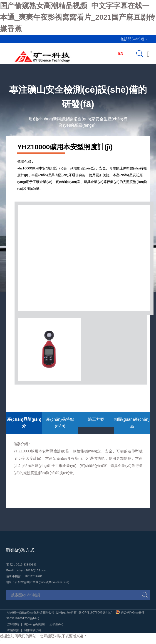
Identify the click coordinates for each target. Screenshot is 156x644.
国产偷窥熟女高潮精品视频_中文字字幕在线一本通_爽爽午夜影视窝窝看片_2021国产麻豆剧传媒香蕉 (78, 17)
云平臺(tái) (56, 624)
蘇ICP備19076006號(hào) (95, 612)
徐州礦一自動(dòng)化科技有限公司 (31, 612)
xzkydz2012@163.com (32, 570)
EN (121, 53)
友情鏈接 (13, 630)
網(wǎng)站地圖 (34, 624)
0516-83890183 (26, 564)
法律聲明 (13, 624)
